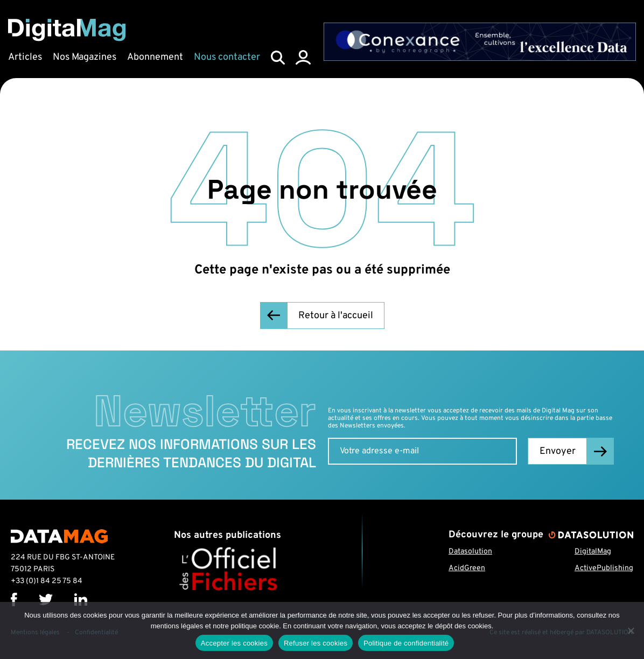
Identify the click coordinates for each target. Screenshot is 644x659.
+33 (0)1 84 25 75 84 (47, 581)
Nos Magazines (85, 57)
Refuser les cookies (316, 643)
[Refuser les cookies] (631, 630)
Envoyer (558, 451)
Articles (25, 57)
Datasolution (470, 552)
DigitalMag (593, 552)
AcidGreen (467, 568)
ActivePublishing (604, 568)
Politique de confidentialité (406, 643)
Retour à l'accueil (336, 316)
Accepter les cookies (234, 643)
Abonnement (155, 57)
